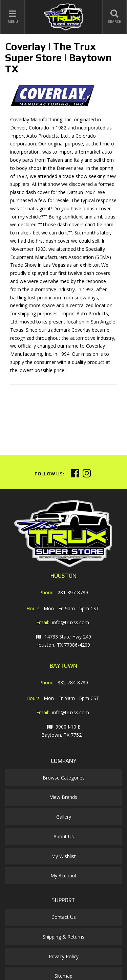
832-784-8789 (73, 682)
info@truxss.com (71, 622)
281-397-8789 (73, 592)
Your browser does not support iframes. (61, 417)
